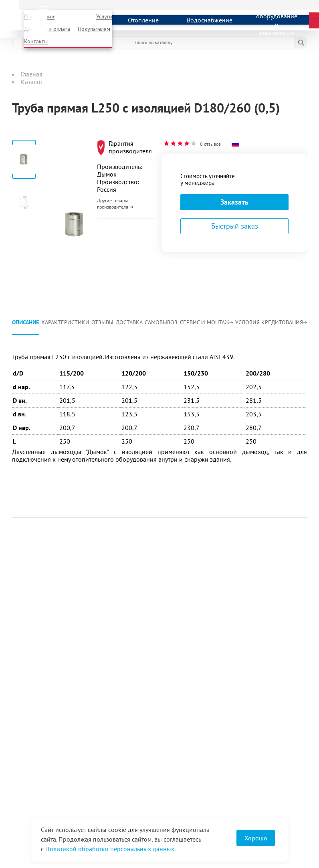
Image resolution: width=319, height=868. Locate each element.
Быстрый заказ (235, 226)
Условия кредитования (271, 322)
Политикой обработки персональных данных (110, 849)
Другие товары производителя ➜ (115, 204)
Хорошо (256, 838)
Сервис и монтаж (207, 322)
